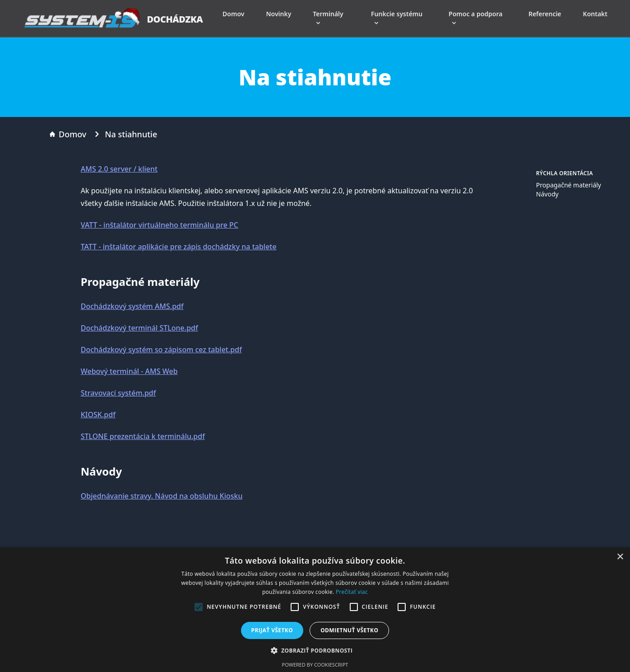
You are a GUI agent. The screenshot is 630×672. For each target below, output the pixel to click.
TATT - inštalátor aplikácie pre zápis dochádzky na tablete (179, 247)
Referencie (545, 14)
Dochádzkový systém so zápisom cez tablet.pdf (161, 350)
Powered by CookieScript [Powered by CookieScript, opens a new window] (315, 665)
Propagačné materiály (569, 185)
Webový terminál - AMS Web (129, 371)
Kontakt (595, 14)
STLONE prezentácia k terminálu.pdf (143, 436)
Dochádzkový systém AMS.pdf (132, 306)
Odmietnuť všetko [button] (349, 630)
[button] (315, 650)
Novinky (278, 14)
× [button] (620, 557)
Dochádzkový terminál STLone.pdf (139, 328)
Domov (233, 14)
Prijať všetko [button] (272, 630)
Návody (547, 194)
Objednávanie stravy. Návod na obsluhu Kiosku (162, 496)
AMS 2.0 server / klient (119, 169)
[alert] (315, 610)
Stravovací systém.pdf (118, 393)
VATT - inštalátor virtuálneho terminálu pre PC (160, 225)
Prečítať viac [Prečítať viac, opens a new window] (352, 592)
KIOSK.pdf (98, 415)
